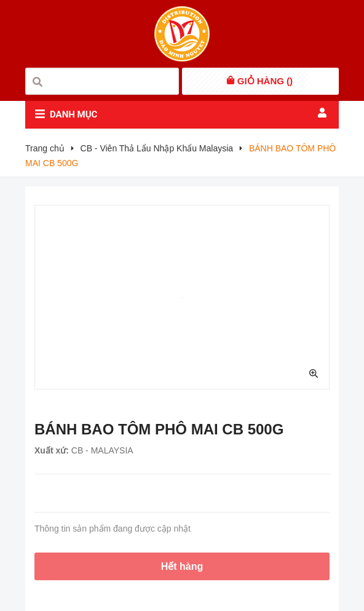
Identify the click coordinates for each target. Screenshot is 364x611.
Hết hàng (182, 566)
